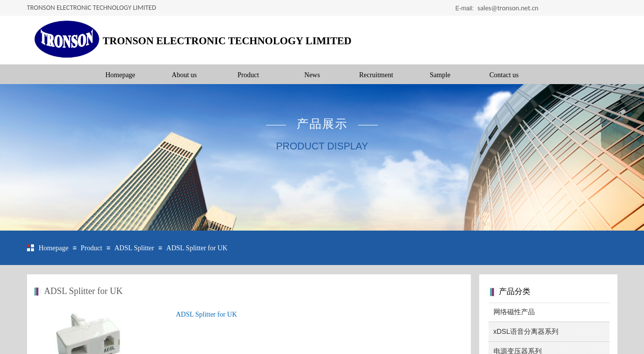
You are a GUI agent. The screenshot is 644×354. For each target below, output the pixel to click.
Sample (440, 75)
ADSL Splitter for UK (197, 248)
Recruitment (376, 75)
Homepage (120, 75)
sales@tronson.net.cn (508, 8)
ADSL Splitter (134, 248)
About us (184, 75)
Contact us (504, 75)
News (312, 75)
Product (248, 75)
